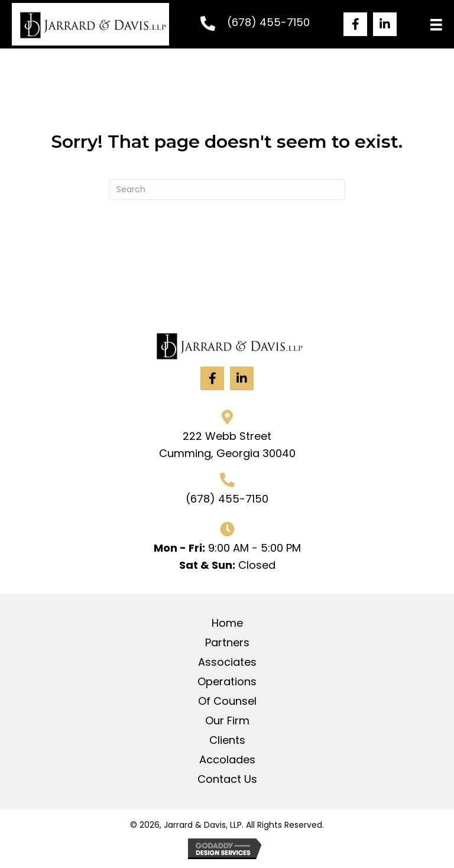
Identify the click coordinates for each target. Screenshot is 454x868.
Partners (227, 643)
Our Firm (227, 721)
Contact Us (227, 779)
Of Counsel (227, 701)
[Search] (227, 190)
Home (227, 623)
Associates (227, 662)
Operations (227, 682)
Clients (227, 740)
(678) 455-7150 (268, 22)
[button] (355, 24)
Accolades (227, 760)
